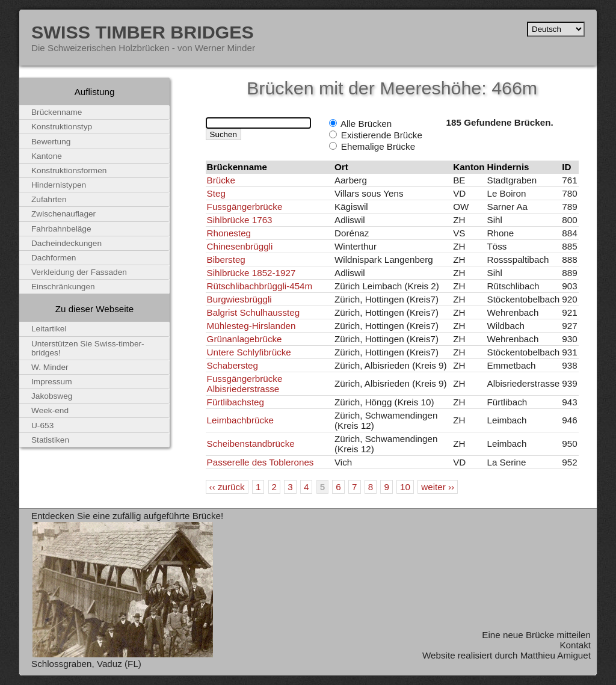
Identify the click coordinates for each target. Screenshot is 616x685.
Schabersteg (233, 365)
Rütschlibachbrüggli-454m (260, 286)
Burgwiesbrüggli (239, 299)
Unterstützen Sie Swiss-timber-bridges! (88, 348)
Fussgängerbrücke (245, 207)
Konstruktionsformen (69, 170)
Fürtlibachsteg (236, 402)
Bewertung (51, 142)
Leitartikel (49, 329)
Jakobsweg (52, 396)
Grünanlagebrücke (245, 339)
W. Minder (50, 367)
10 (405, 487)
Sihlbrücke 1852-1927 (251, 273)
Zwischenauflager (63, 214)
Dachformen (54, 258)
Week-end (50, 410)
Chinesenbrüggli (240, 246)
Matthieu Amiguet (556, 655)
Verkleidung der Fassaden (79, 272)
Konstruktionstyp (62, 127)
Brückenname (57, 112)
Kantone (47, 156)
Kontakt (575, 645)
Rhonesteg (229, 233)
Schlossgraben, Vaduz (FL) (86, 664)
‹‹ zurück (227, 487)
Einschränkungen (63, 287)
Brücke (221, 180)
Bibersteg (226, 260)
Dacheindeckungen (66, 243)
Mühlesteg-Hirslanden (251, 326)
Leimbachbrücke (240, 420)
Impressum (52, 382)
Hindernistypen (59, 185)
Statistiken (50, 440)
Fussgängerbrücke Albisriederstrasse (245, 384)
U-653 (42, 425)
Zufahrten (49, 199)
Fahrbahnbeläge (61, 229)
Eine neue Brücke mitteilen (536, 635)
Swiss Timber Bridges (143, 32)
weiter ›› (438, 487)
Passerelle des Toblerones (260, 462)
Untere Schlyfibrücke (249, 352)
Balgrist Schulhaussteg (254, 312)
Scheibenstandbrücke (251, 444)
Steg (216, 193)
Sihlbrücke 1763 (240, 220)
